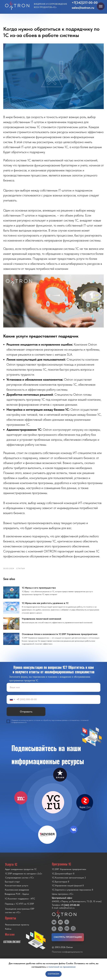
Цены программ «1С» (63, 898)
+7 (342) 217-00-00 (70, 909)
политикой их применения (62, 967)
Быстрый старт (12, 886)
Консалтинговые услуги (16, 890)
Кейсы (8, 933)
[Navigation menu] (101, 6)
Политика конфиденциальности (67, 956)
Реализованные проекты (17, 929)
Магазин (10, 939)
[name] (53, 692)
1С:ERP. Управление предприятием (69, 873)
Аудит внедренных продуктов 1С (21, 873)
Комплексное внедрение (17, 894)
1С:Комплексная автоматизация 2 (69, 882)
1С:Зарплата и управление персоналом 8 (72, 894)
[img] (53, 806)
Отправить (26, 716)
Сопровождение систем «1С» (20, 882)
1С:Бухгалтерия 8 (61, 886)
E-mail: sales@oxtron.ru (63, 912)
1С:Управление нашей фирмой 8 (68, 890)
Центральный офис (62, 902)
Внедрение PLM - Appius (17, 898)
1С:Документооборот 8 (63, 878)
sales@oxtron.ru (83, 8)
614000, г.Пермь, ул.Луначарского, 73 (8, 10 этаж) (77, 906)
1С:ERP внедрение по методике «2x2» (24, 878)
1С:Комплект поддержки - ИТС (20, 903)
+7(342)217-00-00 (85, 3)
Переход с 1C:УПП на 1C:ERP (19, 908)
